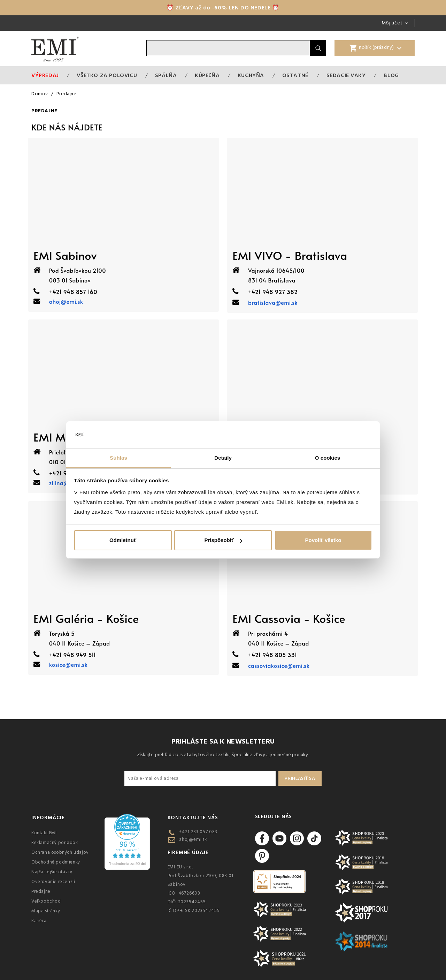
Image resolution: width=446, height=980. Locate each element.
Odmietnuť (123, 540)
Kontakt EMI (44, 833)
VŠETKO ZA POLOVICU (107, 75)
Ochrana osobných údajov (60, 852)
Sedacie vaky (346, 75)
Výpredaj (45, 75)
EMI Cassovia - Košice (289, 618)
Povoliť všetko (323, 540)
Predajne (41, 891)
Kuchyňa (251, 75)
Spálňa (166, 75)
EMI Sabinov (65, 255)
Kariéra (39, 921)
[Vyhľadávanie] (228, 48)
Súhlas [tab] (118, 458)
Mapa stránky (46, 911)
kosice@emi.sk (68, 664)
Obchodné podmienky (56, 862)
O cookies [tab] (328, 458)
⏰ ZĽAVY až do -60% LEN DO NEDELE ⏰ (223, 8)
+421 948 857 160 (73, 292)
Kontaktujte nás (193, 818)
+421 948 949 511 (73, 655)
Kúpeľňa (207, 75)
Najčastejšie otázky (52, 872)
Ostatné (295, 75)
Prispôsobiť (223, 540)
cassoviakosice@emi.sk (279, 665)
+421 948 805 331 (273, 655)
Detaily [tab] (223, 458)
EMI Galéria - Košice (86, 618)
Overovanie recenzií (53, 882)
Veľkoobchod (46, 901)
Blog (391, 75)
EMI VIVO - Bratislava (290, 255)
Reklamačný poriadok (55, 843)
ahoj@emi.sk (66, 301)
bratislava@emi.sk (273, 302)
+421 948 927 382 (273, 292)
